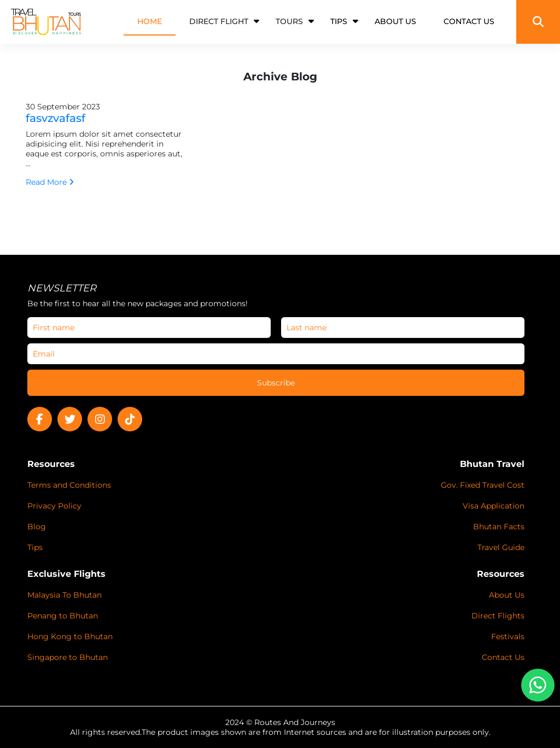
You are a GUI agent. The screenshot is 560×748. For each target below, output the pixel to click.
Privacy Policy (54, 506)
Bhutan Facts (499, 527)
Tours (289, 21)
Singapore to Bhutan (68, 657)
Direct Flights (498, 616)
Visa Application (494, 506)
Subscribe (276, 383)
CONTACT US (469, 21)
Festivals (508, 636)
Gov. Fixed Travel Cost (483, 485)
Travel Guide (501, 547)
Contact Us (503, 657)
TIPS (339, 21)
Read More (50, 182)
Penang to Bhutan (63, 616)
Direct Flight (219, 21)
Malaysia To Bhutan (65, 595)
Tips (35, 547)
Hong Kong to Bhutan (70, 636)
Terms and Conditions (69, 485)
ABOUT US (395, 21)
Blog (37, 527)
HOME (150, 21)
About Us (507, 595)
